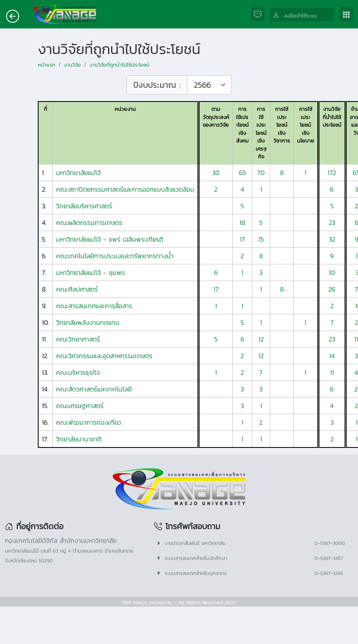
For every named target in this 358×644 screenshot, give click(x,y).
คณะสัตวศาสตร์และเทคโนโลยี (94, 389)
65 (242, 173)
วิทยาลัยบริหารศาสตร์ (84, 206)
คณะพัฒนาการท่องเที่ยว (89, 422)
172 (332, 173)
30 (216, 173)
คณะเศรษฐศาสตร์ (80, 406)
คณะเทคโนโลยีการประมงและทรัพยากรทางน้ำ (115, 256)
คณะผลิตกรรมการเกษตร (89, 223)
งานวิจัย (72, 65)
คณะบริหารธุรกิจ (78, 372)
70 (261, 173)
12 (261, 339)
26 (332, 289)
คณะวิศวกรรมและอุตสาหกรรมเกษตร (104, 356)
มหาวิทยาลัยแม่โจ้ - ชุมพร (90, 272)
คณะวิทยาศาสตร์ (78, 339)
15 (261, 239)
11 (332, 372)
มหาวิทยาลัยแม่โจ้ (78, 173)
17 (242, 239)
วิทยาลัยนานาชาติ (79, 439)
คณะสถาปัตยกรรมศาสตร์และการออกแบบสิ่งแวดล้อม (125, 189)
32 (332, 239)
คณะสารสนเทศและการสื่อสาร (94, 306)
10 (332, 272)
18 (242, 223)
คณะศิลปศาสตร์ (77, 289)
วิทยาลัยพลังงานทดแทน (88, 322)
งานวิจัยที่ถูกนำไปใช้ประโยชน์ (119, 65)
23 (332, 223)
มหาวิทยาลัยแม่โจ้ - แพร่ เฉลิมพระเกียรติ (110, 239)
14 (332, 356)
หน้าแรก (47, 65)
